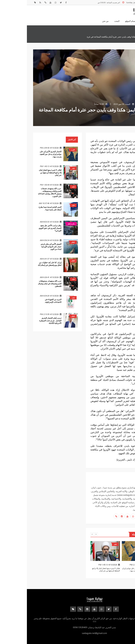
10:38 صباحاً (74, 104)
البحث (90, 21)
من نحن (78, 21)
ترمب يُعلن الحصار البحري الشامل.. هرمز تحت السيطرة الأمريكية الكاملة (23, 321)
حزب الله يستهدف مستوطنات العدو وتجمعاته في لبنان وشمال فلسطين (23, 284)
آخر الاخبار (45, 140)
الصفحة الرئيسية (122, 21)
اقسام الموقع (104, 21)
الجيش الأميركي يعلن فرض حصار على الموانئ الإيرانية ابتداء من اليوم (24, 247)
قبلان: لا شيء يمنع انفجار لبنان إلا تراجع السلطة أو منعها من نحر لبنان (23, 173)
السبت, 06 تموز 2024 (97, 104)
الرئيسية (126, 37)
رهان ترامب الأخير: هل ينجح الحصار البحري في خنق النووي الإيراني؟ (23, 228)
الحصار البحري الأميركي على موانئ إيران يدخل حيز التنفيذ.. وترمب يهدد (23, 154)
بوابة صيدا (119, 104)
